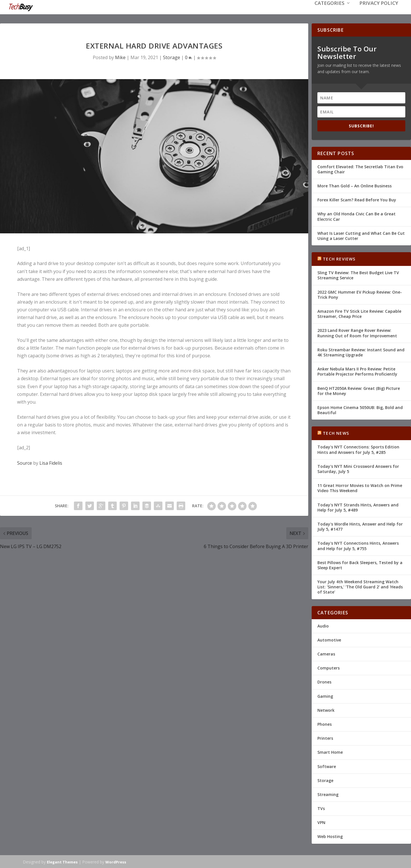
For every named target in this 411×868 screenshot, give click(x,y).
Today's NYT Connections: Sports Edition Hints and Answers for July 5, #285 (358, 449)
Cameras (326, 653)
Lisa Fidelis (51, 462)
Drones (324, 681)
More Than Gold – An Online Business (354, 185)
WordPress (116, 861)
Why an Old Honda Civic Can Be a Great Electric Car (356, 216)
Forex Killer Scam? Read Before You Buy (357, 199)
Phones (325, 724)
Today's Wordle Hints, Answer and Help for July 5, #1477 (360, 526)
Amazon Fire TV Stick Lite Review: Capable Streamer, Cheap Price (359, 313)
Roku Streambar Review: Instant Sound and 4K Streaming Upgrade (361, 352)
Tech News (336, 433)
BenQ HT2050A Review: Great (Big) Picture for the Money (359, 390)
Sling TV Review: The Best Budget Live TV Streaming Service (358, 275)
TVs (321, 808)
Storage (172, 57)
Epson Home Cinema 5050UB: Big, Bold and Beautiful (360, 409)
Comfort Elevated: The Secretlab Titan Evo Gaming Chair (360, 169)
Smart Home (330, 752)
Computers (329, 667)
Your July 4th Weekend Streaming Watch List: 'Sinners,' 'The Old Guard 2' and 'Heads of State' (360, 586)
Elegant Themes (62, 861)
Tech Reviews (339, 258)
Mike (120, 57)
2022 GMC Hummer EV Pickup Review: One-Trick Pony (360, 294)
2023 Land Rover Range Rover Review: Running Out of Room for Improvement (357, 332)
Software (327, 766)
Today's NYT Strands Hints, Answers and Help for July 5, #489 (358, 507)
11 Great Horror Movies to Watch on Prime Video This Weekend (360, 487)
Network (326, 710)
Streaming (328, 794)
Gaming (325, 696)
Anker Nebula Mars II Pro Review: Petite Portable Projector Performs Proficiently (357, 371)
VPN (321, 822)
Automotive (329, 639)
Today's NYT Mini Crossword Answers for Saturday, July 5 (358, 468)
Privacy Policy (379, 12)
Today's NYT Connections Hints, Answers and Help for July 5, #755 (358, 545)
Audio (323, 625)
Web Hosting (330, 836)
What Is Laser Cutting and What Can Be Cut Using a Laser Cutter (361, 235)
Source (25, 462)
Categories (330, 12)
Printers (325, 738)
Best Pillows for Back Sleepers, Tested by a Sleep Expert (360, 565)
